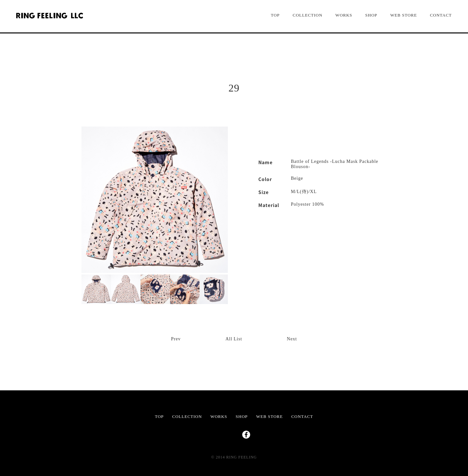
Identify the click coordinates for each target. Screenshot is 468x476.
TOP (275, 15)
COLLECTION (308, 15)
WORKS (344, 15)
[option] (155, 200)
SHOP (371, 15)
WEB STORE (404, 15)
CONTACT (441, 15)
